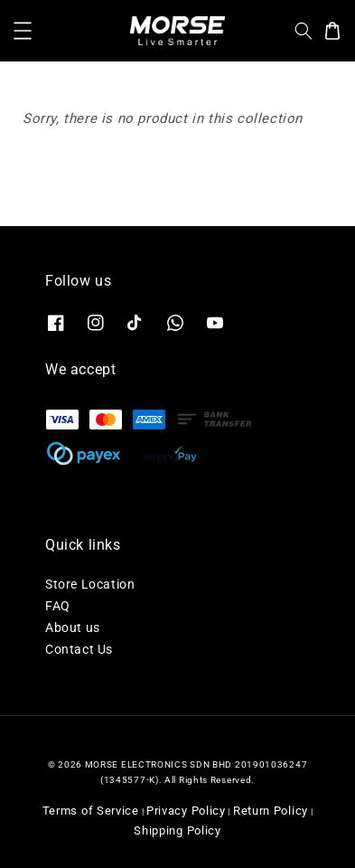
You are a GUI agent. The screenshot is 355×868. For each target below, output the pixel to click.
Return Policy (271, 811)
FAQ (58, 606)
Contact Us (79, 649)
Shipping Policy (177, 830)
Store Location (90, 584)
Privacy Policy (186, 811)
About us (73, 627)
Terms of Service (91, 811)
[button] (23, 31)
